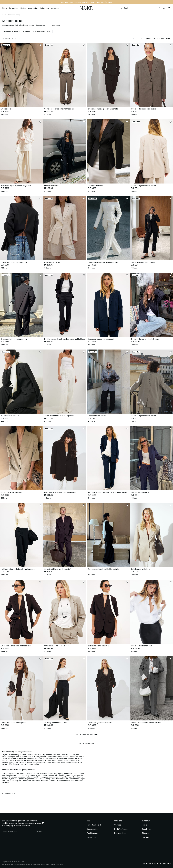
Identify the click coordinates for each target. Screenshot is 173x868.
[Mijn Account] (159, 8)
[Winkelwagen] (169, 8)
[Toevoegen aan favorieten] (40, 45)
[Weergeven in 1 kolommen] (134, 39)
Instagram (146, 821)
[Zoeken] (138, 8)
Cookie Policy (45, 864)
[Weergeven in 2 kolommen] (138, 39)
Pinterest (146, 833)
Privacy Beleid (36, 864)
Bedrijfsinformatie (121, 829)
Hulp (88, 821)
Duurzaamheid (120, 833)
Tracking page (93, 833)
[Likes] (164, 8)
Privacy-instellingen (57, 864)
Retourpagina (92, 829)
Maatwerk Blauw (9, 794)
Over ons (118, 821)
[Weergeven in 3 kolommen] (142, 39)
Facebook (146, 829)
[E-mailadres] (18, 831)
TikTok (145, 825)
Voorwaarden (6, 864)
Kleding (5, 15)
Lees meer (56, 25)
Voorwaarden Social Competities (20, 864)
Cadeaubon (91, 837)
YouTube (146, 837)
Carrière (118, 825)
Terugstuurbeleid (94, 825)
